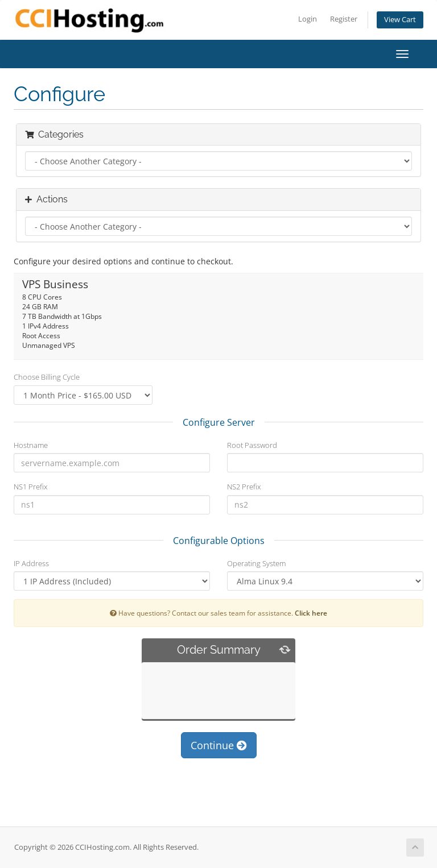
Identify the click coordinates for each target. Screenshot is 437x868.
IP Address (31, 563)
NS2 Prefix (244, 487)
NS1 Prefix (30, 487)
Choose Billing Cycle (47, 377)
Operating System (256, 563)
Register (344, 19)
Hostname (31, 445)
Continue (219, 745)
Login (308, 19)
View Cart (400, 20)
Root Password (252, 445)
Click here (311, 613)
